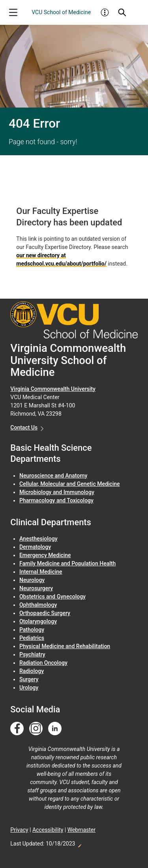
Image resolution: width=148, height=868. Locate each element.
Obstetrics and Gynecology (52, 597)
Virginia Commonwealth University (53, 389)
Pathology (32, 630)
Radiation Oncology (43, 663)
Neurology (32, 580)
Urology (29, 688)
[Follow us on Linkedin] (55, 729)
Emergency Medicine (45, 555)
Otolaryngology (38, 621)
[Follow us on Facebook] (17, 729)
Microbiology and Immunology (57, 492)
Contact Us (24, 427)
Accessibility (48, 830)
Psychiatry (32, 654)
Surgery (29, 679)
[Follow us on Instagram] (36, 729)
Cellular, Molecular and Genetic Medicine (70, 484)
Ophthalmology (38, 605)
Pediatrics (32, 638)
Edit (79, 844)
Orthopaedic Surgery (45, 613)
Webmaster (81, 830)
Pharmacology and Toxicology (56, 500)
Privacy (19, 830)
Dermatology (35, 547)
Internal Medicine (41, 572)
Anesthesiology (38, 539)
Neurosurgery (36, 588)
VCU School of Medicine (61, 12)
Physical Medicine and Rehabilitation (65, 646)
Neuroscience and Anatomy (53, 476)
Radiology (32, 671)
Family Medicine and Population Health (67, 563)
